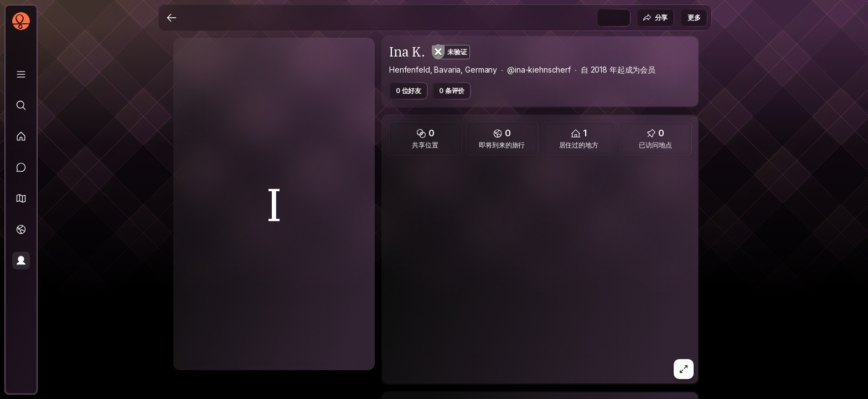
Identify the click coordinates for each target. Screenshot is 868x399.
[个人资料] (21, 260)
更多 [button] (694, 17)
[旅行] (21, 229)
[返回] (172, 18)
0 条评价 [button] (452, 91)
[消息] (21, 167)
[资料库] (21, 74)
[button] (21, 198)
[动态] (21, 136)
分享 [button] (655, 18)
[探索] (21, 105)
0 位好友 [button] (409, 91)
